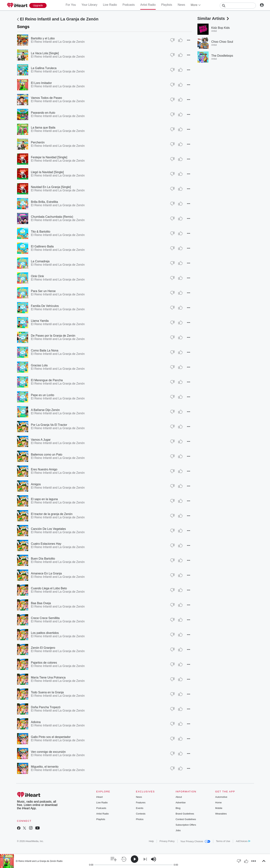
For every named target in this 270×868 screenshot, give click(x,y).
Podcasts (129, 5)
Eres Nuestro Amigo (44, 469)
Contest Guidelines (186, 819)
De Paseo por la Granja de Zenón (53, 336)
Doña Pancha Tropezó (46, 707)
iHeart (100, 797)
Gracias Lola (39, 365)
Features (141, 803)
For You (71, 5)
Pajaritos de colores (44, 663)
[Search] (238, 6)
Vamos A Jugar (41, 440)
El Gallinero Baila (42, 246)
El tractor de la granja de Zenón (52, 514)
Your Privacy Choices (195, 841)
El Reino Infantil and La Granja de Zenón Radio (39, 861)
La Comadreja (40, 261)
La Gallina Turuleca (44, 68)
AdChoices (243, 841)
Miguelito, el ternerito (45, 767)
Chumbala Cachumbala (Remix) (52, 217)
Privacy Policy (167, 841)
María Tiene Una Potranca (48, 677)
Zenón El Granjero (43, 648)
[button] (189, 40)
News (181, 5)
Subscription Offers (186, 825)
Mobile (219, 808)
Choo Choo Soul (222, 42)
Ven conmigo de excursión (48, 752)
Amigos (36, 484)
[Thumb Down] (172, 40)
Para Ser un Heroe (43, 291)
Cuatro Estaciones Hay (46, 544)
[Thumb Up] (180, 40)
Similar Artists (214, 18)
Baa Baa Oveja (41, 603)
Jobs (178, 830)
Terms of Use (223, 841)
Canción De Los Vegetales (49, 529)
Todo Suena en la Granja (47, 692)
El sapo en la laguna (44, 499)
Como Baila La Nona (45, 350)
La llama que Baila (43, 128)
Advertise (181, 803)
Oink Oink (37, 276)
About (179, 797)
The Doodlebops (222, 56)
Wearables (221, 814)
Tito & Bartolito (41, 232)
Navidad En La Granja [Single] (51, 187)
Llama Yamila (40, 321)
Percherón (38, 142)
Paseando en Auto (43, 113)
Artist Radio (148, 5)
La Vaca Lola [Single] (45, 53)
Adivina (36, 722)
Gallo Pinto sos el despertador (51, 737)
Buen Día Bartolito (43, 559)
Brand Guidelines (185, 814)
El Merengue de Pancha (47, 380)
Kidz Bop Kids (221, 28)
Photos (140, 819)
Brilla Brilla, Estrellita (45, 202)
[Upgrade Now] (38, 5)
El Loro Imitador (41, 83)
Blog (178, 808)
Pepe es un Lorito (43, 395)
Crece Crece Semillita (45, 618)
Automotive (221, 797)
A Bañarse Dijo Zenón (45, 410)
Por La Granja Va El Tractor (49, 425)
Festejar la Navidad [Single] (49, 157)
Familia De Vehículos (45, 306)
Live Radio (110, 5)
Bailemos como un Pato (47, 455)
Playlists (167, 5)
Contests (141, 814)
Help (151, 841)
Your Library (89, 5)
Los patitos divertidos (45, 633)
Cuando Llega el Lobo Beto (49, 588)
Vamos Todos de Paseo (47, 98)
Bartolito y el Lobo (43, 38)
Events (140, 808)
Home (219, 803)
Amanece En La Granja (46, 573)
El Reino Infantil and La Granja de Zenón (59, 19)
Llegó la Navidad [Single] (47, 172)
